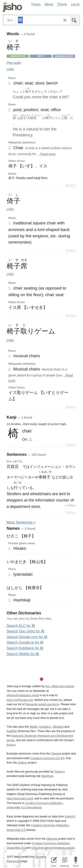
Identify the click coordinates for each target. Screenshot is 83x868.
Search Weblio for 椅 (23, 654)
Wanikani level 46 (64, 56)
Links (10, 69)
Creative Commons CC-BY (47, 758)
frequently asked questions (42, 704)
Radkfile (12, 731)
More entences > (21, 522)
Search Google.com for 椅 (27, 637)
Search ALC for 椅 (21, 626)
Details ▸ (71, 185)
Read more (47, 154)
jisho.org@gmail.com (20, 700)
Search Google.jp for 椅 (25, 642)
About (49, 4)
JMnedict (58, 727)
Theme (62, 4)
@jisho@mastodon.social (23, 695)
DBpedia (52, 839)
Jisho (12, 7)
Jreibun (71, 505)
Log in (75, 4)
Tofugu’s (59, 772)
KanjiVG (70, 816)
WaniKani (47, 776)
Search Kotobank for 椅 (25, 648)
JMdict (34, 727)
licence (11, 745)
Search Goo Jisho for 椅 (26, 631)
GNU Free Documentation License (53, 848)
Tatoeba (56, 754)
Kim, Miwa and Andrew (59, 686)
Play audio (14, 63)
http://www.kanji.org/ (19, 798)
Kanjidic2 (45, 727)
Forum (36, 4)
